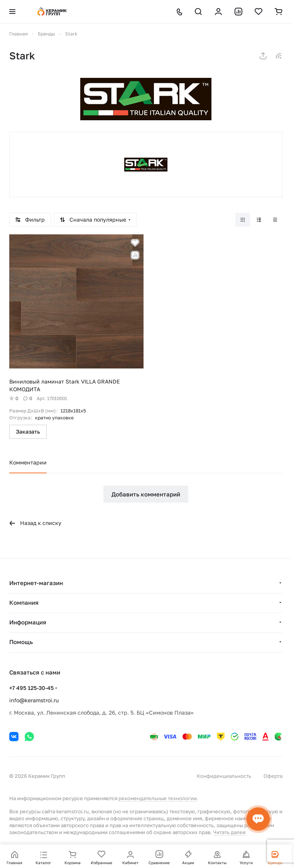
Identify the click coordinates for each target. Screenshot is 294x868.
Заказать (28, 431)
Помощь (21, 642)
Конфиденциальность (224, 776)
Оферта (273, 776)
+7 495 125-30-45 (31, 688)
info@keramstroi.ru (34, 700)
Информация (28, 622)
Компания (24, 602)
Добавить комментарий (146, 494)
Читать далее (229, 832)
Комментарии (28, 462)
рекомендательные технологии (158, 798)
